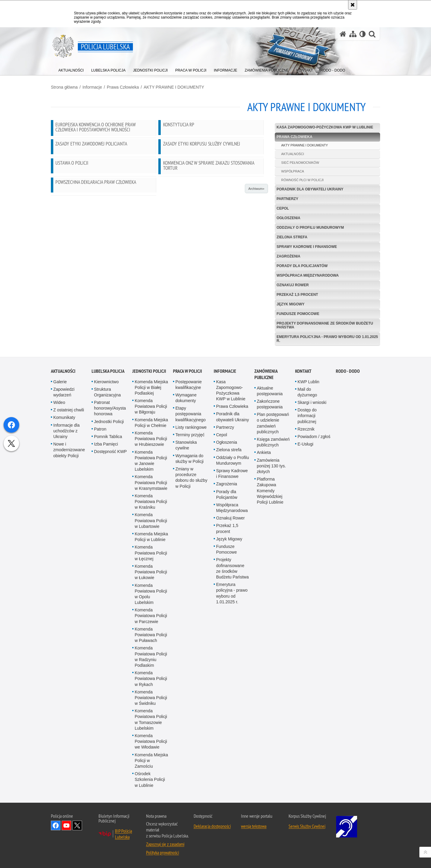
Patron (100, 579)
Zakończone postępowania (270, 554)
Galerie (60, 532)
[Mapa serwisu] (353, 34)
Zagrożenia (288, 256)
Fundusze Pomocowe (298, 314)
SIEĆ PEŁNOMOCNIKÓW (300, 163)
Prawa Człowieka (123, 87)
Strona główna (64, 87)
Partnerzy (287, 199)
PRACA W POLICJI (188, 521)
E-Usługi (305, 594)
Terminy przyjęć (190, 585)
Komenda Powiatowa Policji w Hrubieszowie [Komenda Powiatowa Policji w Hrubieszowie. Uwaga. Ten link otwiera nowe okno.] (151, 589)
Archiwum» (256, 189)
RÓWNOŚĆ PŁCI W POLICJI (303, 180)
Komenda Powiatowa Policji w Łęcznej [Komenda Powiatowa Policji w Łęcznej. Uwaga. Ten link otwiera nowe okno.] (151, 703)
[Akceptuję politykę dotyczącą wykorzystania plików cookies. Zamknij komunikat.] (353, 5)
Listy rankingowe (191, 577)
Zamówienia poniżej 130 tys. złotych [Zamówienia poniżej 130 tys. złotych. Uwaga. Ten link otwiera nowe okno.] (271, 616)
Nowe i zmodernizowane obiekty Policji (69, 600)
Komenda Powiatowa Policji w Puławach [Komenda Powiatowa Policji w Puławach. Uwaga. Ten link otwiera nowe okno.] (151, 785)
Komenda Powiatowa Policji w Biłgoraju (151, 556)
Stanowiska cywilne (186, 595)
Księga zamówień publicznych (273, 592)
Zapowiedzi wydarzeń (64, 542)
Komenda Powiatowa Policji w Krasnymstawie (151, 633)
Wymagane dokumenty (186, 548)
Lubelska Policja (108, 521)
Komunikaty (64, 568)
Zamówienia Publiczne (266, 524)
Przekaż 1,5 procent (297, 295)
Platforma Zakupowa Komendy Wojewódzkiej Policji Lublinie (270, 641)
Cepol (283, 208)
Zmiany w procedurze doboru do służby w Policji (191, 628)
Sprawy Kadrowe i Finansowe (307, 247)
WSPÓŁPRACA (293, 171)
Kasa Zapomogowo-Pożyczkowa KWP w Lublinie (325, 127)
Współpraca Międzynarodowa (308, 275)
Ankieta (264, 603)
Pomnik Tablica (108, 587)
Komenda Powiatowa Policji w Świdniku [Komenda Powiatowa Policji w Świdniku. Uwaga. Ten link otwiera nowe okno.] (151, 848)
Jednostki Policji (109, 572)
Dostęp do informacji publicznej (307, 566)
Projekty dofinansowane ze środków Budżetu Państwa (325, 325)
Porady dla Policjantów (302, 266)
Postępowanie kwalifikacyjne (189, 535)
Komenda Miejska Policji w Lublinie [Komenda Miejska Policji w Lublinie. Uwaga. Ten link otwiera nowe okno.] (151, 687)
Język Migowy (290, 304)
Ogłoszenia (288, 218)
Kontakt (303, 521)
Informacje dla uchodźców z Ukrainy (66, 581)
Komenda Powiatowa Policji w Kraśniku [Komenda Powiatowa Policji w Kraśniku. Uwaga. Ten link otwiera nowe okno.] (151, 652)
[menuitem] (71, 69)
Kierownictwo (106, 532)
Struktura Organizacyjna (107, 542)
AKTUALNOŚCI (293, 154)
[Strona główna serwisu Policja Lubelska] (343, 34)
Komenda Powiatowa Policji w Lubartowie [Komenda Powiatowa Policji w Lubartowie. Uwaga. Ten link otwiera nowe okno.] (151, 671)
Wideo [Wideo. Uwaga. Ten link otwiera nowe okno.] (59, 552)
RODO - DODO (348, 521)
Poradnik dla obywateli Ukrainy (310, 189)
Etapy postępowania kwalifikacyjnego (191, 564)
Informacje (92, 87)
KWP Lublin (308, 532)
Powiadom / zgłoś (314, 587)
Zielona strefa (292, 237)
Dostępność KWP (110, 602)
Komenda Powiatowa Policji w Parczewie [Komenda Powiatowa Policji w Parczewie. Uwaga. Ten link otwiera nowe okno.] (151, 766)
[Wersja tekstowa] (363, 34)
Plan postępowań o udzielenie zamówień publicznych (273, 573)
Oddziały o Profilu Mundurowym (310, 228)
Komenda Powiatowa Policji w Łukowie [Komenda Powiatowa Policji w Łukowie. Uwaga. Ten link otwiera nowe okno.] (151, 722)
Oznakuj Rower (293, 285)
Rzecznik (306, 579)
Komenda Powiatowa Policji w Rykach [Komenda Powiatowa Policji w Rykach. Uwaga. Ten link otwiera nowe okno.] (151, 828)
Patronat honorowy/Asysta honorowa (110, 558)
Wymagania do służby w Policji (189, 609)
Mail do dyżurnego (307, 542)
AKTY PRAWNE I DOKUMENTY (174, 87)
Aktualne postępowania (270, 541)
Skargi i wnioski (312, 552)
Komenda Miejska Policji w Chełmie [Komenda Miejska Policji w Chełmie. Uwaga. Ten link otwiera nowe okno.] (151, 573)
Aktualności (63, 521)
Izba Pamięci (106, 594)
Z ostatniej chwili (69, 560)
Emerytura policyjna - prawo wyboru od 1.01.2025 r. (327, 339)
